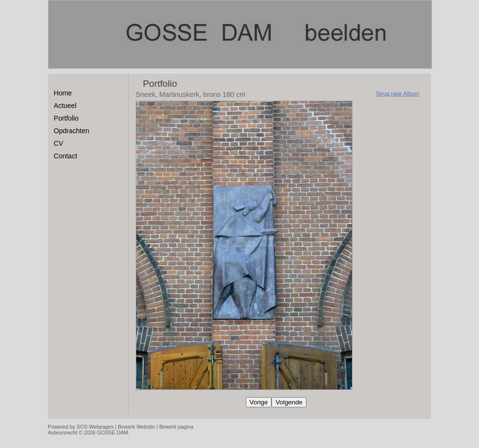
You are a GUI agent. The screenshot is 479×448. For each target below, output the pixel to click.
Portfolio (66, 118)
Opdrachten (72, 131)
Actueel (65, 106)
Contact (65, 156)
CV (58, 143)
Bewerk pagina (176, 427)
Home (63, 93)
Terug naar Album (397, 93)
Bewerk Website (136, 427)
